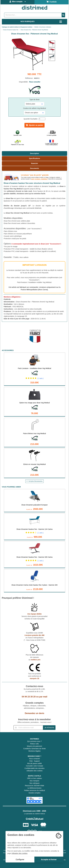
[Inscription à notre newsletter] (28, 728)
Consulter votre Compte (34, 766)
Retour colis (34, 744)
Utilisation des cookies (35, 771)
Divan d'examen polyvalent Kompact (34, 505)
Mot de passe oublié (34, 763)
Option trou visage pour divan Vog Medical (34, 403)
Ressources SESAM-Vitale (34, 786)
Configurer (20, 860)
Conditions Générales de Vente (34, 749)
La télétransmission (35, 788)
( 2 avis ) (40, 378)
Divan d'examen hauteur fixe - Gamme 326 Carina (34, 557)
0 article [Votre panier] (52, 2)
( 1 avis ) (40, 533)
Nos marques (34, 781)
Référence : (34, 78)
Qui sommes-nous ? (34, 741)
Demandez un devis (34, 713)
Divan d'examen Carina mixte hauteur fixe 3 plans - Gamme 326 (34, 585)
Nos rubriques (34, 783)
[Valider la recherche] (63, 15)
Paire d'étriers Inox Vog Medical (34, 433)
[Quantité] (42, 119)
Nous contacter (34, 759)
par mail (43, 697)
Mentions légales (34, 751)
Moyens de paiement (34, 746)
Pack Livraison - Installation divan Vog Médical (34, 368)
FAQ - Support (34, 761)
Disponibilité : (34, 82)
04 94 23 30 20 (29, 697)
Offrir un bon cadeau (34, 778)
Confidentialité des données (35, 768)
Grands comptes (35, 793)
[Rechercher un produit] (33, 15)
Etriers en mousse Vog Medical (35, 464)
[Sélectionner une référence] (35, 104)
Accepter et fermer (49, 860)
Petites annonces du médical (35, 790)
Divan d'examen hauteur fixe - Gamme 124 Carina (34, 529)
